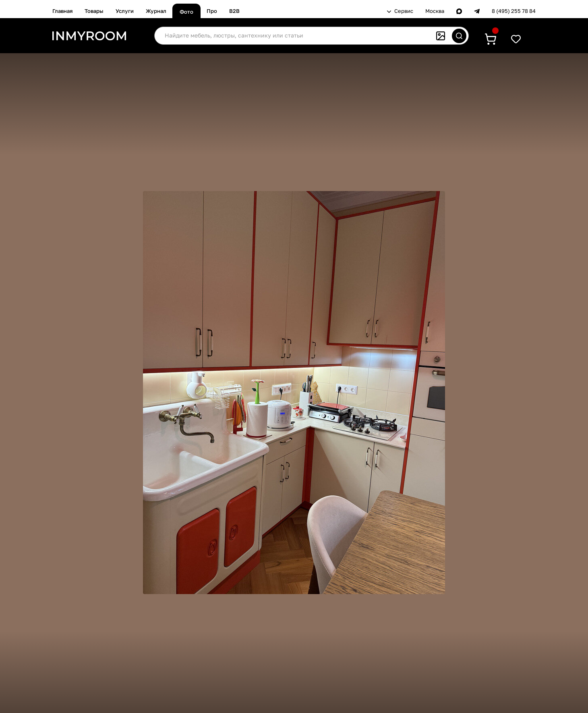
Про (212, 11)
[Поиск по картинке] (441, 36)
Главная (62, 11)
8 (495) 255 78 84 (514, 11)
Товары (94, 11)
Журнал (156, 11)
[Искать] (459, 36)
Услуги (125, 11)
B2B (234, 11)
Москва (435, 11)
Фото (186, 12)
